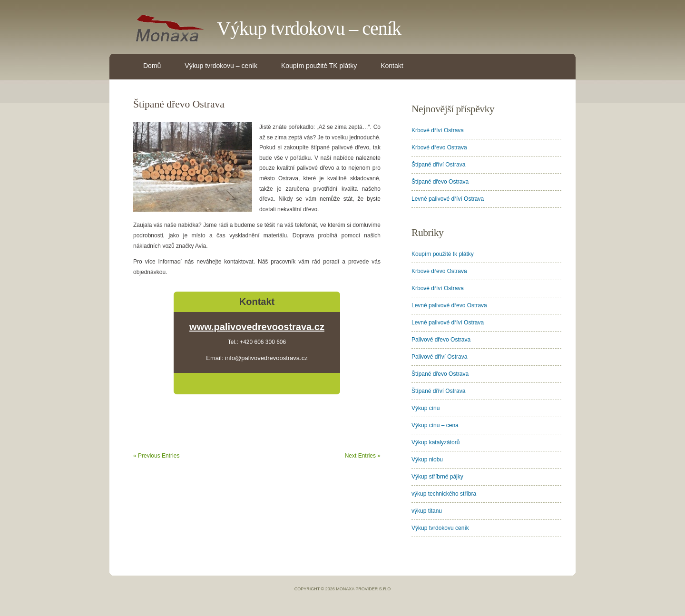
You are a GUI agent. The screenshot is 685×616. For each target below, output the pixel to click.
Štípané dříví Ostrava (438, 165)
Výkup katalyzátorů (435, 442)
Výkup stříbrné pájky (437, 477)
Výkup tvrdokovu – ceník (309, 28)
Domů (152, 66)
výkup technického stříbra (444, 494)
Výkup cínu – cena (435, 425)
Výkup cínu (426, 408)
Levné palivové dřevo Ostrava (449, 305)
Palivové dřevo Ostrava (441, 340)
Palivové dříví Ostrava (439, 357)
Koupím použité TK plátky (319, 66)
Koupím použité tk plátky (443, 254)
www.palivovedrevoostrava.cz (257, 327)
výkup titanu (427, 511)
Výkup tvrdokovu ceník (440, 528)
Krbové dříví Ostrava (438, 130)
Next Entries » (363, 456)
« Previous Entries (156, 456)
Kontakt (392, 66)
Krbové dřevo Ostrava (439, 147)
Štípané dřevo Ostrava (179, 104)
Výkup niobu (427, 460)
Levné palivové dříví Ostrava (448, 199)
